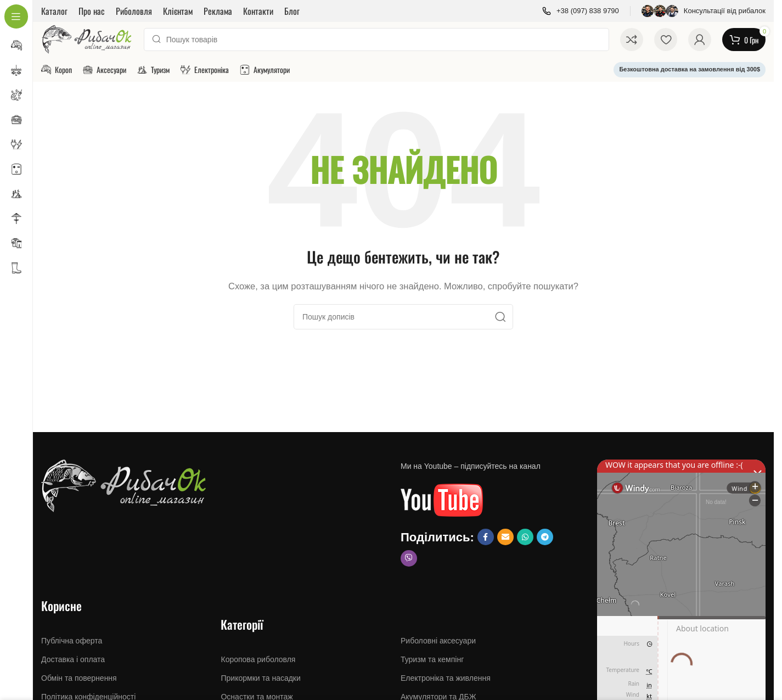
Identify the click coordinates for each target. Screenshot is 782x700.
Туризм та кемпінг (432, 659)
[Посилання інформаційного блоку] (581, 11)
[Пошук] (376, 40)
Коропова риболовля (258, 659)
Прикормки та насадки (260, 678)
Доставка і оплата (73, 659)
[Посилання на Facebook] (486, 537)
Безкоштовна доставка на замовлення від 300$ (690, 69)
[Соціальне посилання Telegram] (545, 537)
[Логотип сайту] (87, 39)
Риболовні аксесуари (438, 641)
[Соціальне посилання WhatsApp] (525, 537)
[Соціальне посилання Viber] (409, 558)
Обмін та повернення (79, 678)
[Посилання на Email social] (505, 537)
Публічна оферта (72, 641)
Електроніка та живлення (446, 678)
